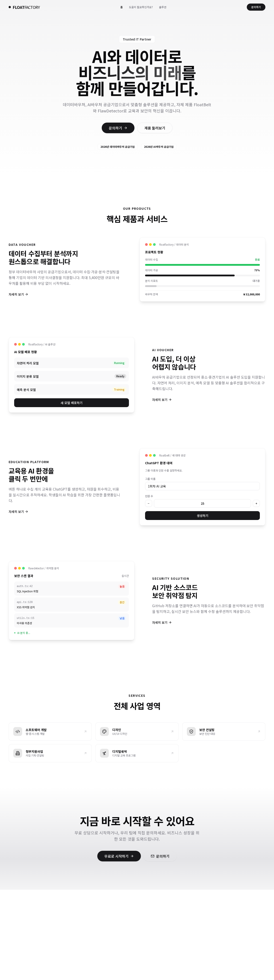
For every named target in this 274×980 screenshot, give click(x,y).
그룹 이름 (150, 479)
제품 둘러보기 (155, 128)
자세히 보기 (18, 294)
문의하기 (256, 7)
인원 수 (149, 496)
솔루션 (163, 7)
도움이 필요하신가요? (141, 7)
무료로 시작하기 (119, 856)
